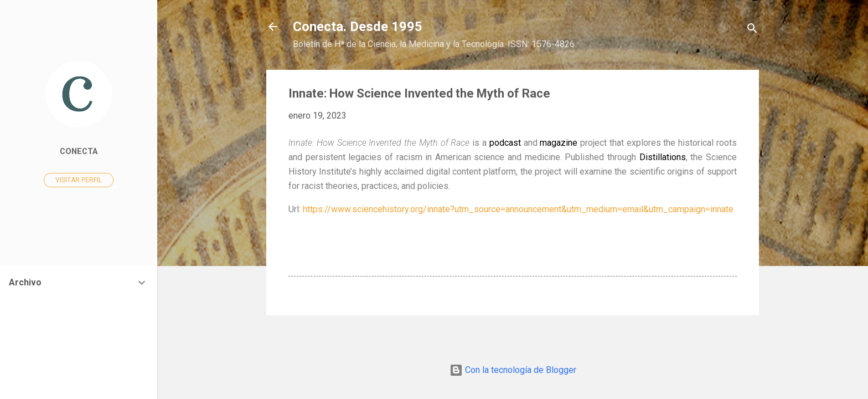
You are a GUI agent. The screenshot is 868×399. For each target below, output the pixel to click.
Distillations (663, 157)
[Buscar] (752, 30)
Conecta (79, 152)
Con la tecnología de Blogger (513, 370)
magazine (559, 143)
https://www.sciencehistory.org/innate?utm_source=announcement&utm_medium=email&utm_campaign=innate (518, 209)
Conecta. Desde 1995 (358, 27)
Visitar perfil (79, 180)
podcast (505, 143)
